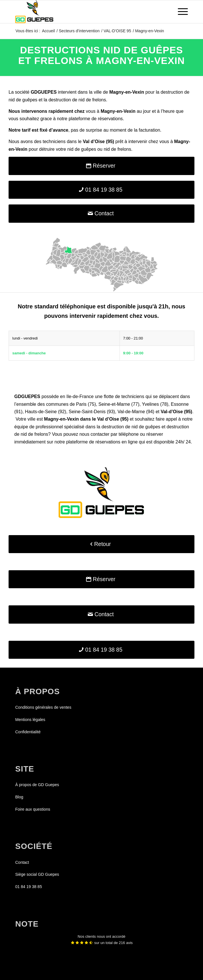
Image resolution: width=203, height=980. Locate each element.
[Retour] (101, 544)
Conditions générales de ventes (43, 707)
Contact (22, 862)
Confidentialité (28, 732)
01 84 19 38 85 (28, 887)
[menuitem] (180, 12)
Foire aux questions (33, 809)
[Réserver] (101, 166)
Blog (19, 797)
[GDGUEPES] (84, 12)
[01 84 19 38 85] (101, 190)
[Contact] (101, 213)
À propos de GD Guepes (37, 785)
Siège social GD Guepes (37, 874)
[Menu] (180, 12)
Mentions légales (30, 720)
